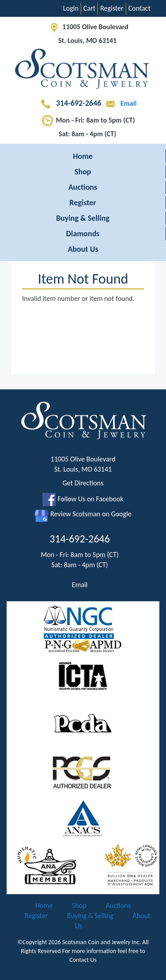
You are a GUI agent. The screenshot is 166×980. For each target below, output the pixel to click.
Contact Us (83, 960)
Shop (83, 172)
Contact (139, 8)
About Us (83, 249)
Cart (89, 8)
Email (120, 103)
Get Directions (83, 483)
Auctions (83, 187)
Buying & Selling (83, 218)
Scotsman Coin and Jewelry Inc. (102, 942)
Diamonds (83, 234)
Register (112, 8)
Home (83, 156)
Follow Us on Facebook (83, 499)
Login (71, 8)
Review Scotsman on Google (83, 514)
